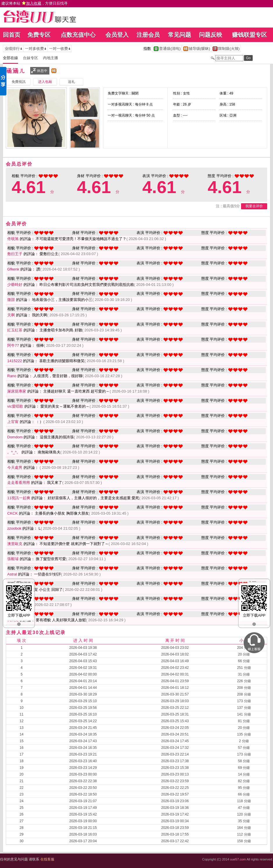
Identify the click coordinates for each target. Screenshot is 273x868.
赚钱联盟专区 (249, 35)
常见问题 (179, 35)
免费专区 (39, 35)
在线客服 (47, 859)
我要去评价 (254, 206)
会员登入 (117, 35)
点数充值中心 (78, 35)
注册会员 (148, 35)
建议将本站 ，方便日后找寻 (35, 3)
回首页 (12, 35)
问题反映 (211, 35)
